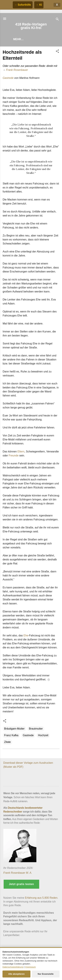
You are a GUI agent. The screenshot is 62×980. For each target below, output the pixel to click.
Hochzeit (43, 735)
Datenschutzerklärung (13, 967)
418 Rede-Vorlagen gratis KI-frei (31, 26)
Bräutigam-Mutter (14, 729)
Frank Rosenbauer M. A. (18, 873)
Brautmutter (36, 729)
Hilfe (41, 39)
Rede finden (22, 39)
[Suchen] (57, 20)
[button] (57, 52)
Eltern (21, 452)
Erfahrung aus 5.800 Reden (41, 898)
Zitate (7, 742)
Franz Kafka (11, 735)
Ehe (26, 635)
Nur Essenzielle (46, 974)
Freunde (14, 456)
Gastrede (8, 78)
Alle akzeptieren (16, 974)
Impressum (30, 967)
